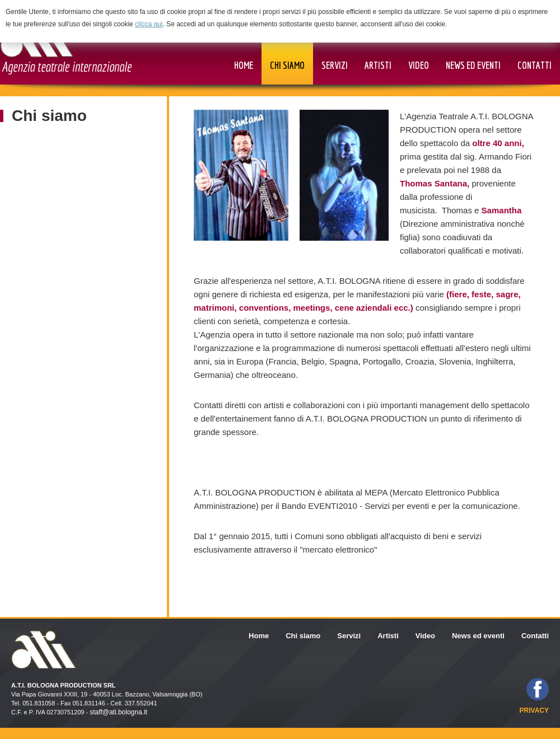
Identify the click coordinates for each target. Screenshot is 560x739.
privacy (534, 710)
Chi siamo (49, 116)
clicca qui (149, 24)
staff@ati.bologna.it (118, 712)
